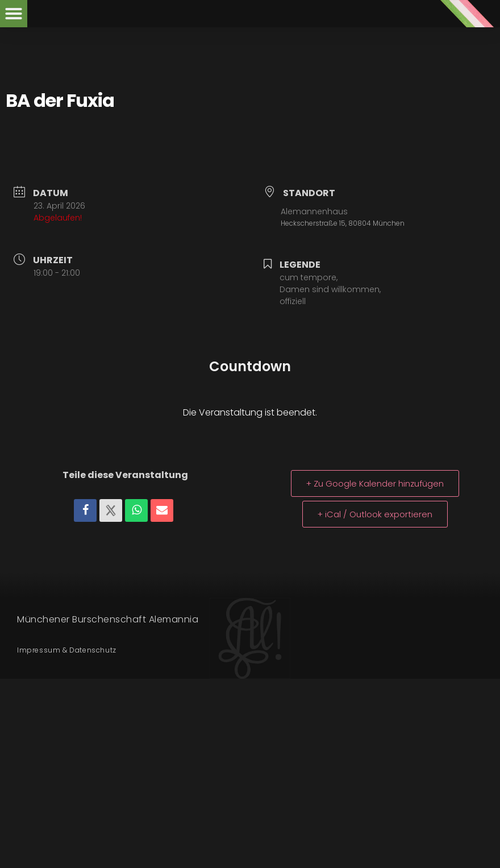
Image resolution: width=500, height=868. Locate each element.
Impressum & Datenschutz (67, 650)
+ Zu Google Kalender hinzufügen (375, 483)
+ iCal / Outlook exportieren (375, 514)
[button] (14, 14)
